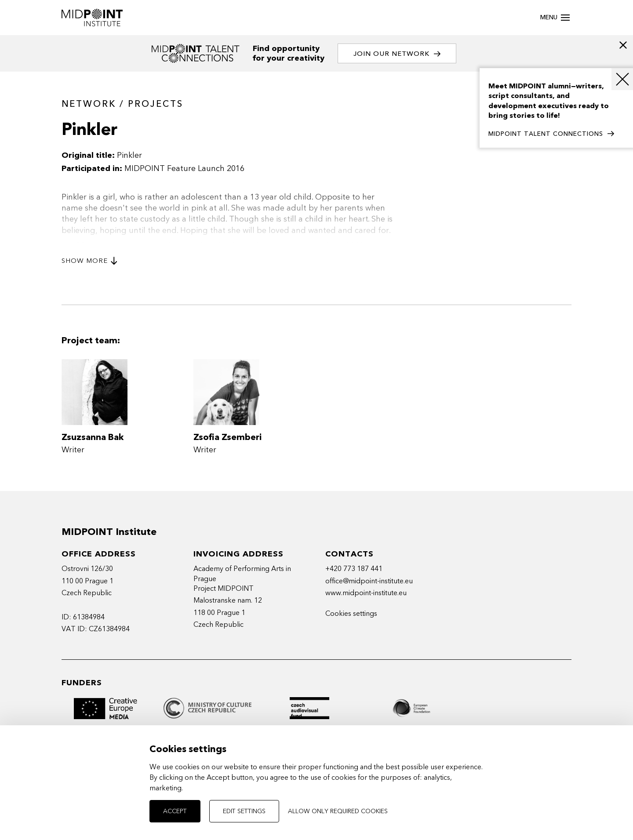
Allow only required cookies (338, 811)
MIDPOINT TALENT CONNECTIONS (551, 134)
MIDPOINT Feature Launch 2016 (184, 169)
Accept (175, 811)
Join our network (397, 54)
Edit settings (244, 811)
